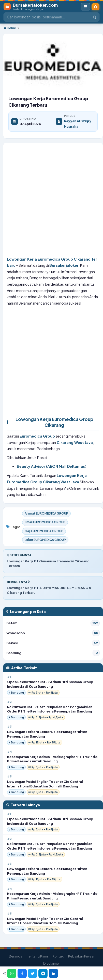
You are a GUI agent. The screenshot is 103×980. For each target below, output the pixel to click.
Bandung (53, 653)
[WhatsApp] (12, 973)
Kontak (58, 956)
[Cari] (94, 17)
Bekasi (53, 643)
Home (10, 28)
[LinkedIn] (53, 973)
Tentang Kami (37, 956)
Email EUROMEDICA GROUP (45, 522)
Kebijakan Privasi (81, 956)
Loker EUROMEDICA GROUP (45, 540)
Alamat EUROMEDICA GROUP (46, 513)
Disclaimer (51, 963)
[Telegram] (43, 973)
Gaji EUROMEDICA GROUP (44, 531)
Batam (53, 623)
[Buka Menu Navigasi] (85, 7)
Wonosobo (53, 633)
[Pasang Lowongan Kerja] (95, 7)
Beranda (16, 956)
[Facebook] (22, 973)
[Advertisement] (50, 201)
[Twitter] (33, 973)
